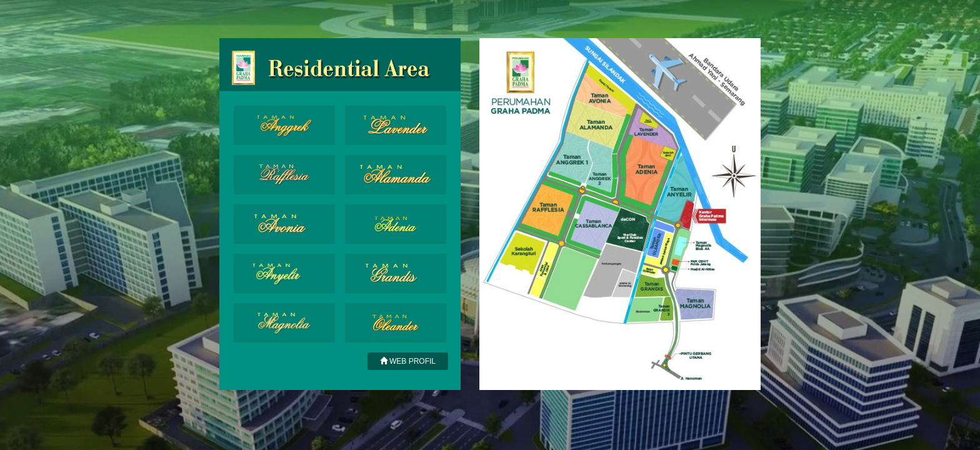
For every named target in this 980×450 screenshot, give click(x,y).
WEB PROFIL (408, 361)
